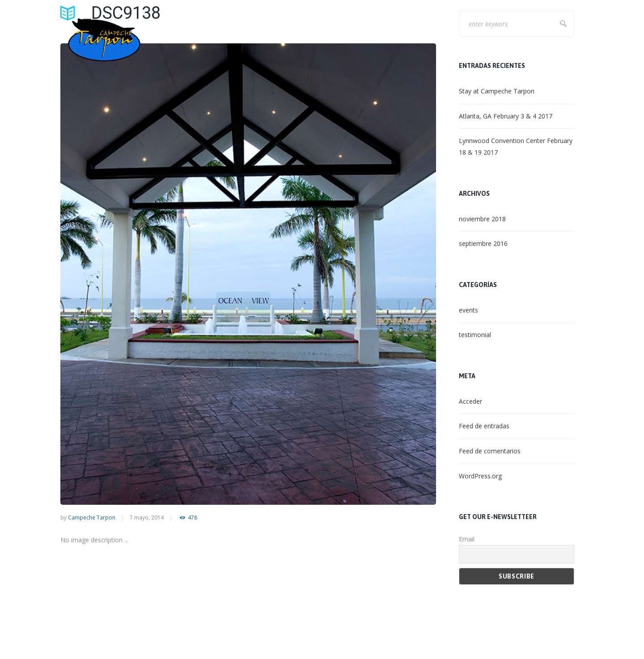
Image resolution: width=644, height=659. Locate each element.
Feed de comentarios (490, 451)
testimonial (475, 335)
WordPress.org (480, 476)
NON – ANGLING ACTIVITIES (487, 28)
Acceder (470, 401)
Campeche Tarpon (92, 517)
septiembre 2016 (483, 243)
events (468, 310)
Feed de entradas (484, 426)
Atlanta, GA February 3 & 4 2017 (506, 116)
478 (193, 517)
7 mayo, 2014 (147, 517)
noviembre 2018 (482, 219)
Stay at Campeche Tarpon (497, 91)
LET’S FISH (415, 28)
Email (467, 539)
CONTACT (558, 28)
